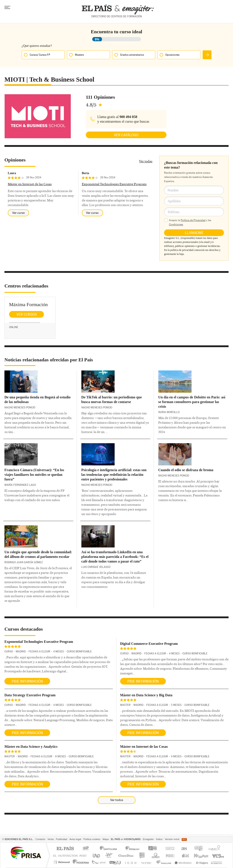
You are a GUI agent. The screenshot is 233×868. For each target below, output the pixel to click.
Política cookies (92, 839)
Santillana (108, 849)
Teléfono (173, 212)
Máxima (155, 855)
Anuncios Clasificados (216, 862)
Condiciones (176, 224)
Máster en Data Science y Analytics (31, 747)
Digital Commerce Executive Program (149, 644)
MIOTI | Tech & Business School (49, 79)
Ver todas (146, 161)
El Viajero (202, 862)
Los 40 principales (86, 849)
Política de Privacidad (193, 220)
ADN (199, 849)
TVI (154, 849)
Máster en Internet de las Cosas (30, 184)
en (126, 839)
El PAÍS (65, 849)
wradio (108, 855)
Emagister (148, 839)
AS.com (184, 849)
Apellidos (174, 201)
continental (142, 855)
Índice (159, 839)
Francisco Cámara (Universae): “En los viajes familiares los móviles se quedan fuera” (34, 475)
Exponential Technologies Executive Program (114, 184)
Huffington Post (71, 855)
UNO (96, 855)
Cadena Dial (185, 855)
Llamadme (194, 233)
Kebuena (201, 855)
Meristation (184, 862)
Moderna (81, 862)
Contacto (40, 839)
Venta (51, 839)
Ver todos (117, 800)
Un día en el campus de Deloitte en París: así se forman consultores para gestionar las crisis (192, 402)
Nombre (173, 190)
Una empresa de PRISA (26, 852)
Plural (99, 862)
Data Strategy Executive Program (30, 695)
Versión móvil (172, 839)
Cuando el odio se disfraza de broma (186, 470)
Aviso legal (75, 839)
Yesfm (217, 855)
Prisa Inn (133, 849)
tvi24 (115, 862)
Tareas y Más (164, 862)
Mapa (106, 839)
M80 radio (170, 855)
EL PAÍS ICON (130, 862)
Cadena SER (170, 849)
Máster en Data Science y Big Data (146, 695)
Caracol (215, 849)
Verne (147, 862)
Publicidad (62, 839)
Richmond (62, 862)
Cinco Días (126, 855)
